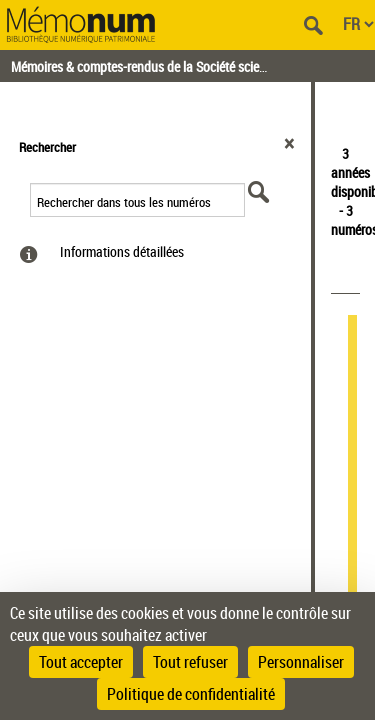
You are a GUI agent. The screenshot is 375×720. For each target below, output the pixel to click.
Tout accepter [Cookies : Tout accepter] (81, 662)
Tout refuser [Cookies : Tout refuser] (190, 662)
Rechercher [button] (47, 147)
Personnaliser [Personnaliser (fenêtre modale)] (301, 662)
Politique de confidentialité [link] (191, 694)
